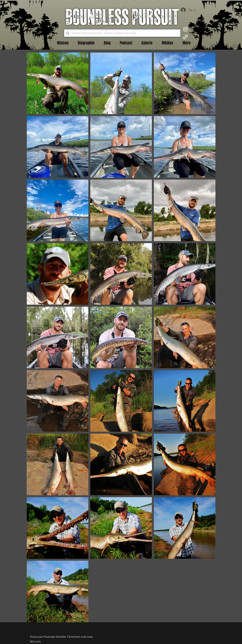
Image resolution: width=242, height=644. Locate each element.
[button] (107, 43)
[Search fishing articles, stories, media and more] (122, 33)
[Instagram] (185, 29)
